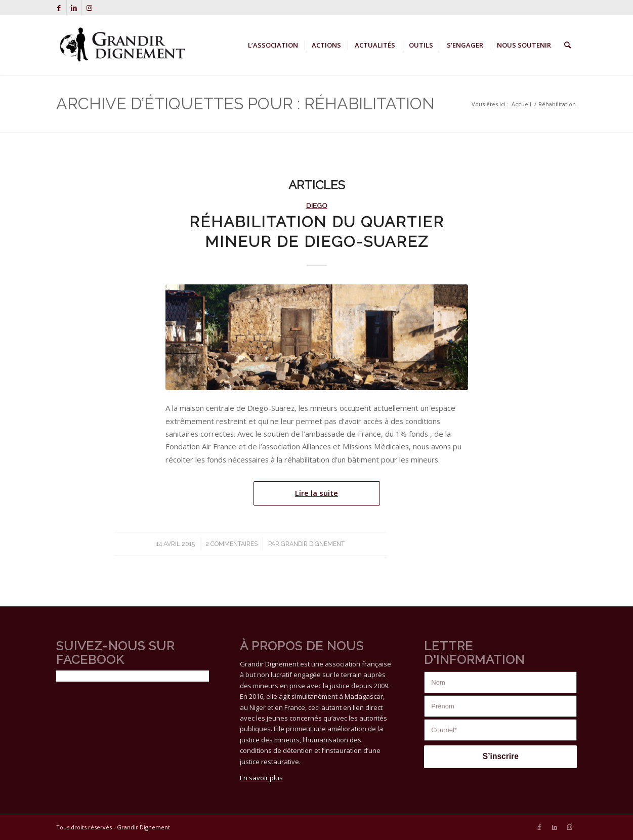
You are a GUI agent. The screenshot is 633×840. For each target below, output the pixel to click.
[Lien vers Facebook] (59, 8)
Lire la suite (316, 493)
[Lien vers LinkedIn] (74, 8)
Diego (317, 205)
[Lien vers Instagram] (90, 8)
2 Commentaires (231, 544)
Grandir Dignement (313, 544)
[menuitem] (273, 45)
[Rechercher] (567, 45)
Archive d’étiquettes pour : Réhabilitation (245, 103)
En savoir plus (261, 778)
